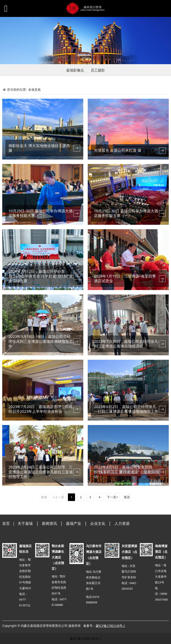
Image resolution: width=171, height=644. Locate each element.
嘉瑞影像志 (75, 70)
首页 (6, 523)
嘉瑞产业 (73, 523)
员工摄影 (98, 70)
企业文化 (35, 89)
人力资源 (122, 523)
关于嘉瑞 (25, 523)
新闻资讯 (49, 523)
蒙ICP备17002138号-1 (86, 639)
